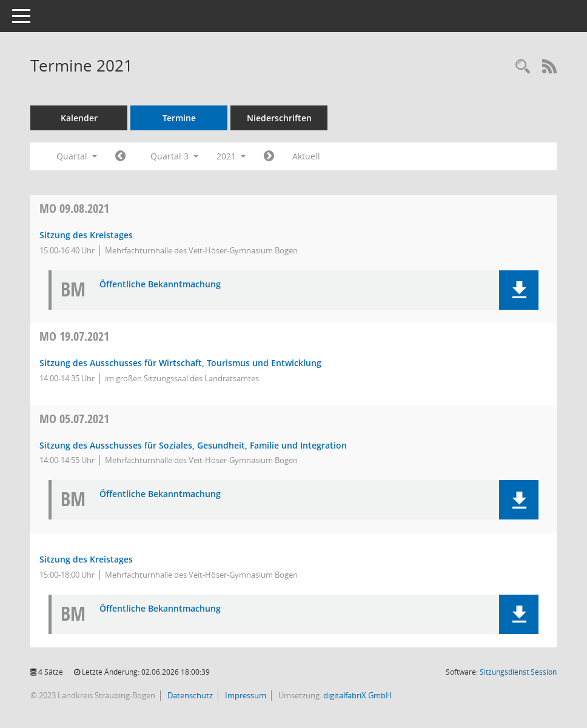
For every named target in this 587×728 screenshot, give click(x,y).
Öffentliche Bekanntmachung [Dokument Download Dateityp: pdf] (160, 285)
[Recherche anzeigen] (523, 67)
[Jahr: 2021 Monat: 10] (269, 156)
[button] (519, 290)
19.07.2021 (74, 336)
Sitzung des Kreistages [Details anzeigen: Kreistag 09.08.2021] (86, 235)
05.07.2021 (74, 419)
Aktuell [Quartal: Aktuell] (306, 156)
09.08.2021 (74, 208)
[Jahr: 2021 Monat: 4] (120, 156)
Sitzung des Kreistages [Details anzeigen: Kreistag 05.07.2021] (86, 559)
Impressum (245, 695)
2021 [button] (231, 156)
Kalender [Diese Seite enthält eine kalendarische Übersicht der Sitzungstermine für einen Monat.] (79, 118)
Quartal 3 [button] (174, 156)
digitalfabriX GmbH (357, 695)
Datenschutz (189, 695)
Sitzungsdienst (518, 672)
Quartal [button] (77, 156)
